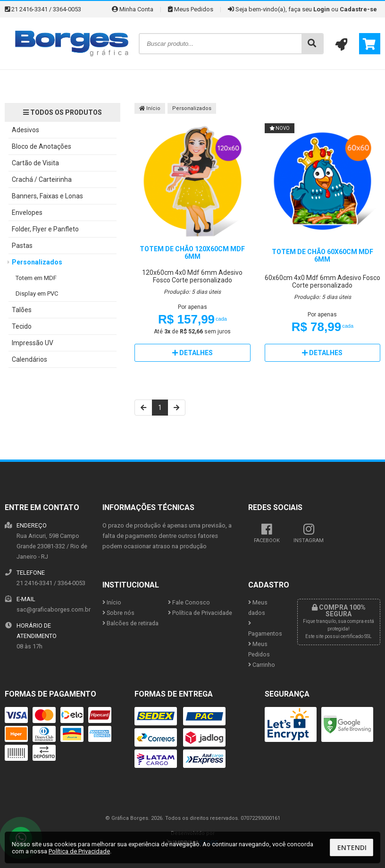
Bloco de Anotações (42, 146)
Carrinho (262, 665)
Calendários (29, 359)
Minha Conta (133, 9)
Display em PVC (37, 294)
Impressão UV (33, 343)
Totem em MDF (36, 278)
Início (150, 108)
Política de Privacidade (200, 613)
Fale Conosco (189, 602)
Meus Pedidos (191, 9)
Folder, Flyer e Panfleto (45, 229)
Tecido (22, 326)
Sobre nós (118, 613)
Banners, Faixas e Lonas (47, 196)
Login (322, 9)
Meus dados (258, 608)
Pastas (22, 246)
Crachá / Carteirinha (42, 179)
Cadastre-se (358, 9)
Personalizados (37, 262)
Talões (22, 310)
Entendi (352, 847)
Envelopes (27, 213)
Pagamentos (265, 629)
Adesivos (25, 130)
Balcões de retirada (130, 623)
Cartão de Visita (35, 163)
